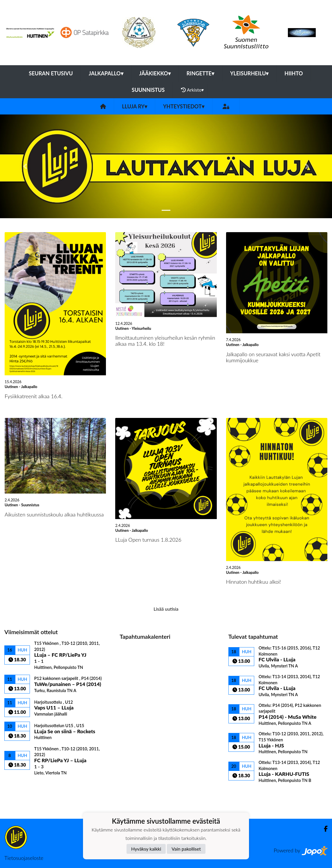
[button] (25, 166)
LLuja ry (135, 106)
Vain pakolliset (186, 849)
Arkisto (192, 90)
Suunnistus (148, 90)
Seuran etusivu (51, 73)
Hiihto (294, 73)
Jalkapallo (106, 73)
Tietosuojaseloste (24, 858)
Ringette (200, 73)
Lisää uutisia (166, 609)
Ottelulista (19, 785)
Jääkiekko (155, 73)
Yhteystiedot (184, 106)
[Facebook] (323, 829)
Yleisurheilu (249, 73)
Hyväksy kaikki (146, 849)
